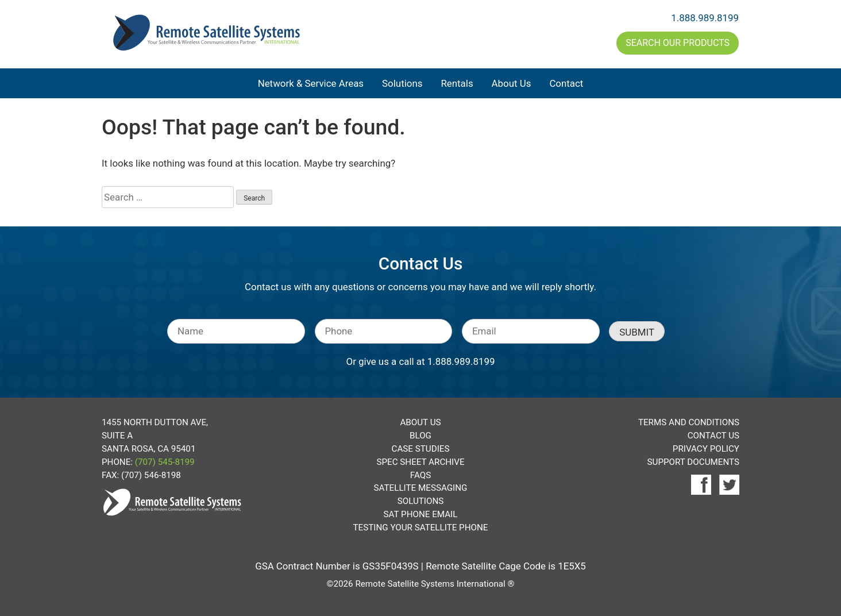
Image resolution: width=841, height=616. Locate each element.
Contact (566, 83)
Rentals (457, 83)
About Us (512, 83)
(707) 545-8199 (165, 462)
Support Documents (693, 462)
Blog (420, 436)
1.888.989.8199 (705, 18)
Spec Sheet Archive (420, 462)
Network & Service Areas (311, 83)
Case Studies (421, 449)
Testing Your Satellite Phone (421, 528)
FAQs (420, 475)
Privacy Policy (706, 449)
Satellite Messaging (421, 488)
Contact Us (713, 436)
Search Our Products (678, 43)
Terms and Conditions (689, 422)
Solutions (402, 83)
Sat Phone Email (421, 514)
